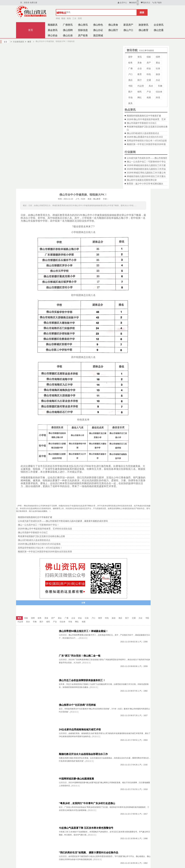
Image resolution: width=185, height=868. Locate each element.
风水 (151, 86)
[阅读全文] (83, 638)
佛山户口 (128, 30)
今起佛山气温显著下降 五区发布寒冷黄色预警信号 (86, 828)
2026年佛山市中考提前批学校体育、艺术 (146, 119)
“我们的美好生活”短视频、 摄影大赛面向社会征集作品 (89, 852)
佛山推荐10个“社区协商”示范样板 (77, 705)
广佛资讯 (68, 25)
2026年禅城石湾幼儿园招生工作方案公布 (146, 173)
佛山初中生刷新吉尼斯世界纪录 (142, 180)
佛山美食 (113, 25)
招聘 (158, 57)
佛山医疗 (113, 30)
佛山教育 (143, 30)
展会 (158, 63)
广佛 (130, 68)
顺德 (63, 18)
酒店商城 (98, 36)
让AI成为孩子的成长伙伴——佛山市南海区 (147, 158)
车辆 (160, 86)
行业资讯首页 (17, 42)
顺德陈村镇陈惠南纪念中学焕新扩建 (144, 116)
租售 (130, 63)
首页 (31, 30)
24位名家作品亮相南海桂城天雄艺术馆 (80, 729)
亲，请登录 (25, 3)
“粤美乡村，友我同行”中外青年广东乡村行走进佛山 (87, 803)
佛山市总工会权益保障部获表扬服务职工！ (82, 680)
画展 (149, 97)
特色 (149, 74)
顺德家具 (53, 25)
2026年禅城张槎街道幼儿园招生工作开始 (146, 169)
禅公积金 (53, 36)
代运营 (141, 86)
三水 (74, 18)
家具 (130, 103)
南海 (69, 18)
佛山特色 (98, 25)
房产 (149, 63)
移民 (140, 92)
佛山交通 (159, 30)
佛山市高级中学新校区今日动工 (142, 123)
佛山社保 (68, 36)
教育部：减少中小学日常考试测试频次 (145, 184)
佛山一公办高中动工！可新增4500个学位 (146, 162)
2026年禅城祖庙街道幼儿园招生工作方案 (146, 165)
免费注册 (33, 3)
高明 (80, 18)
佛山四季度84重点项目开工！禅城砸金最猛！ (83, 631)
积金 (149, 68)
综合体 (159, 92)
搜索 (142, 12)
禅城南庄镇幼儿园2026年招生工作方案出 (146, 176)
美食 (140, 63)
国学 (130, 57)
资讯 (140, 57)
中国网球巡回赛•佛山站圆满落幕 (76, 779)
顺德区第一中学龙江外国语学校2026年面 (146, 144)
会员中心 (122, 3)
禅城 (58, 18)
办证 (158, 80)
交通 (149, 80)
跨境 (158, 97)
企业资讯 (159, 25)
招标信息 (83, 30)
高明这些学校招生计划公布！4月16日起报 (147, 141)
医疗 (140, 80)
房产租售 (83, 36)
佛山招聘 (68, 30)
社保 (158, 68)
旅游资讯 (143, 25)
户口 (130, 74)
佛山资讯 (83, 25)
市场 (130, 97)
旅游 (158, 74)
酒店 (130, 80)
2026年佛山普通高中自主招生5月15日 (145, 137)
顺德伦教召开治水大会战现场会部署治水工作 (83, 754)
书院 (130, 86)
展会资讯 (53, 30)
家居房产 (128, 25)
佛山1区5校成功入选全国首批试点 (143, 133)
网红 (140, 97)
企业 (140, 68)
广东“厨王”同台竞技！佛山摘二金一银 (80, 656)
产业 (149, 92)
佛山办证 (98, 30)
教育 (28, 42)
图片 (130, 92)
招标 (149, 57)
